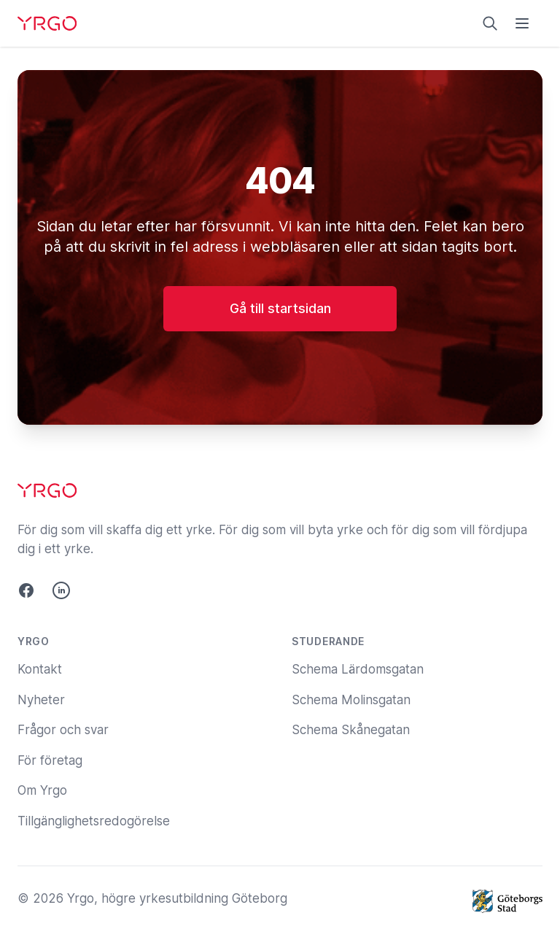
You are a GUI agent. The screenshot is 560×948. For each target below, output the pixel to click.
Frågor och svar (63, 730)
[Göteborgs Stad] (507, 901)
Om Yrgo (42, 790)
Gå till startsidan (280, 308)
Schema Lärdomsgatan (358, 669)
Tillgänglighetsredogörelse (94, 821)
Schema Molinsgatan (351, 700)
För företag (50, 760)
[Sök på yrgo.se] (490, 23)
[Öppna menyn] (522, 23)
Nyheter (41, 700)
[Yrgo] (47, 23)
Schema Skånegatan (351, 730)
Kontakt (40, 669)
